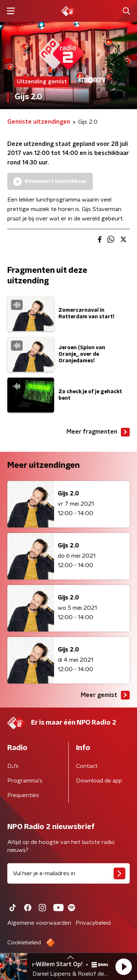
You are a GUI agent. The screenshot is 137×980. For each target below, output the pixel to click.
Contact (87, 766)
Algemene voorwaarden (39, 923)
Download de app (99, 781)
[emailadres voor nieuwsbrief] (68, 873)
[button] (123, 967)
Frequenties (23, 795)
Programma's (25, 781)
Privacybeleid (93, 923)
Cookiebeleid (24, 943)
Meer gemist (105, 695)
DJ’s (13, 766)
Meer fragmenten (98, 432)
